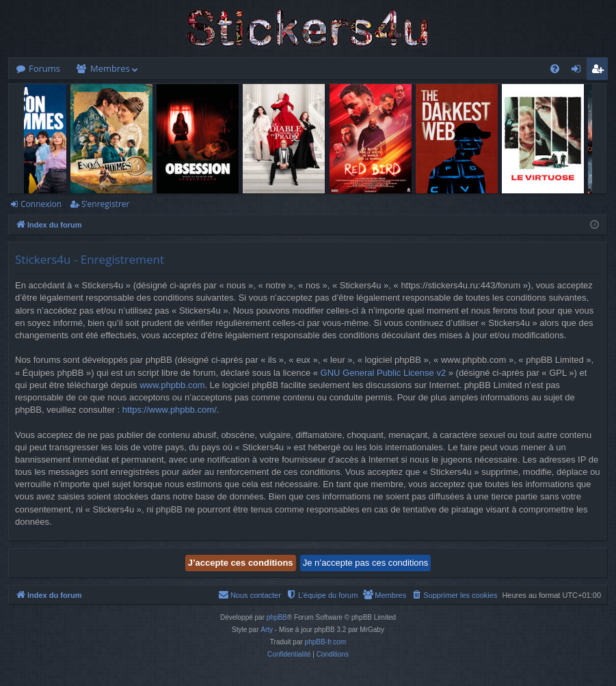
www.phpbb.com (172, 385)
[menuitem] (555, 69)
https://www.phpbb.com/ (170, 410)
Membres (110, 68)
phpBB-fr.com (326, 642)
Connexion (41, 204)
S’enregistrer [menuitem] (600, 71)
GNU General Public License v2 (384, 373)
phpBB (277, 617)
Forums (44, 68)
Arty (267, 630)
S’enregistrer (105, 204)
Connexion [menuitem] (579, 71)
